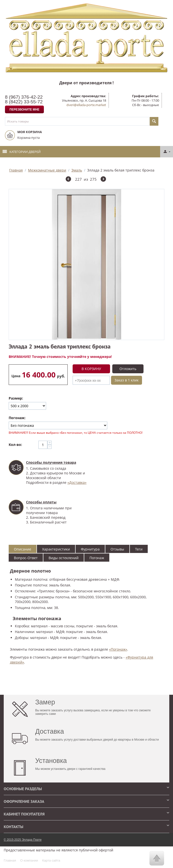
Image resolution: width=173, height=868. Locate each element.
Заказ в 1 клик (127, 380)
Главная (16, 170)
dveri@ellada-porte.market (86, 105)
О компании (29, 860)
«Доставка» (77, 482)
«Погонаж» (118, 649)
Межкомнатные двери (47, 170)
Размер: (16, 398)
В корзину (91, 369)
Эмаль (77, 170)
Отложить (128, 369)
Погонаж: (17, 418)
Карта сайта (51, 860)
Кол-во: (15, 445)
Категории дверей (22, 152)
